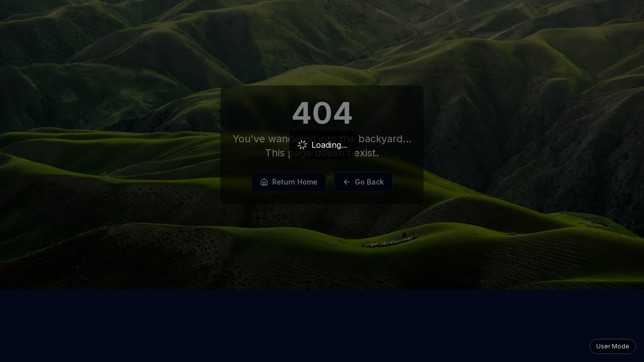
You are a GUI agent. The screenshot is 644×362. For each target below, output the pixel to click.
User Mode (613, 346)
